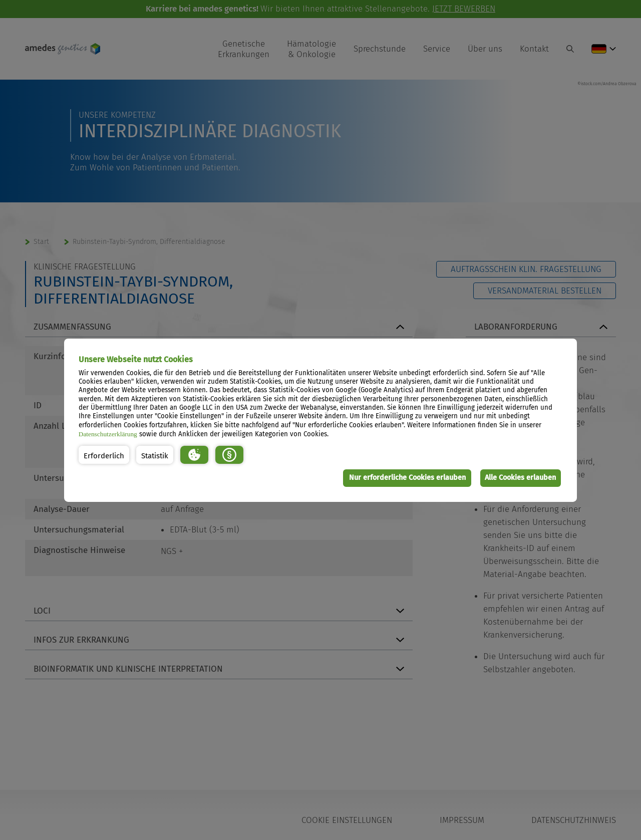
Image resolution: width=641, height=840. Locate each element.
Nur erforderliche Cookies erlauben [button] (403, 478)
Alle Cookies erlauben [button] (519, 478)
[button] (104, 455)
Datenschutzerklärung (108, 434)
